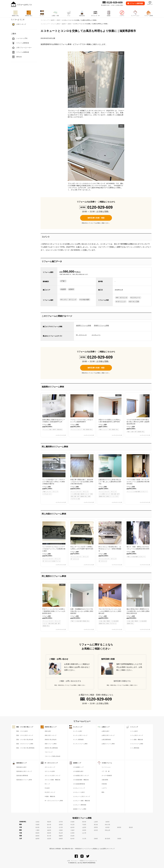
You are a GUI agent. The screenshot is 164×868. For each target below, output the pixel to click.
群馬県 (61, 825)
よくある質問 (102, 849)
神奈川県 (107, 825)
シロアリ (104, 788)
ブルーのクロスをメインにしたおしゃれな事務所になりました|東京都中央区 (110, 604)
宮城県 (72, 822)
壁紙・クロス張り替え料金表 (25, 740)
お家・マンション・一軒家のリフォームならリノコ (82, 861)
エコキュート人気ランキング (82, 796)
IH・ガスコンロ (122, 298)
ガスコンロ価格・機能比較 (53, 780)
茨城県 (37, 825)
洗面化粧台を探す (21, 767)
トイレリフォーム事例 (137, 744)
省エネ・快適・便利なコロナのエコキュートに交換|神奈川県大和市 (138, 540)
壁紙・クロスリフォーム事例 (25, 744)
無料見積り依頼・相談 (96, 218)
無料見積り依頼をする (122, 681)
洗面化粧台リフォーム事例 (24, 780)
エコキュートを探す (79, 792)
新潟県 (37, 827)
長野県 (96, 827)
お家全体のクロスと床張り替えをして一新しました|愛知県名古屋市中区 (110, 476)
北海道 (37, 822)
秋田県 (84, 822)
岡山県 (61, 833)
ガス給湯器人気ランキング (81, 776)
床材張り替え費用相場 (51, 748)
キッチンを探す (78, 731)
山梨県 (84, 827)
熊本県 (72, 839)
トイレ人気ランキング (137, 735)
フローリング (49, 752)
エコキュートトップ (79, 788)
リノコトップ (45, 24)
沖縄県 (119, 839)
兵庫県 (84, 830)
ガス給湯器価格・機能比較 (81, 780)
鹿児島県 (107, 839)
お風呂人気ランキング (108, 735)
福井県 (72, 827)
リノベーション (106, 767)
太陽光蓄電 (105, 780)
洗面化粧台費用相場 (22, 776)
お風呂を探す (106, 731)
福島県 (107, 822)
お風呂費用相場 (106, 740)
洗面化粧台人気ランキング (24, 771)
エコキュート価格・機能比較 (82, 801)
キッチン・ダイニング (69, 300)
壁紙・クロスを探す (22, 731)
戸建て (64, 281)
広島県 (72, 833)
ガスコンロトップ (50, 767)
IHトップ (47, 784)
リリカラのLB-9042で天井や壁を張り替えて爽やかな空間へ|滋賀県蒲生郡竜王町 (138, 414)
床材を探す (48, 731)
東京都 (96, 825)
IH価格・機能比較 (50, 796)
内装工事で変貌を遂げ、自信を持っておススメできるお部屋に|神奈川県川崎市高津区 (82, 477)
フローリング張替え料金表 (53, 756)
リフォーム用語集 (92, 849)
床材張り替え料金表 (51, 740)
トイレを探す (134, 731)
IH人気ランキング (50, 792)
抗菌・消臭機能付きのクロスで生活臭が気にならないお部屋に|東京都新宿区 (82, 603)
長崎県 (61, 839)
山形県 (96, 822)
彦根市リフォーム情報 (101, 325)
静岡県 (119, 827)
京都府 (61, 830)
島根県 (49, 833)
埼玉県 (72, 825)
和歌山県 (107, 830)
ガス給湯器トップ (78, 767)
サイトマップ (111, 849)
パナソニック (121, 302)
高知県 (72, 836)
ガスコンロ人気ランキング (53, 776)
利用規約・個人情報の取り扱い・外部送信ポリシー (71, 849)
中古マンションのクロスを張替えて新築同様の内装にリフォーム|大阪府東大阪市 (54, 605)
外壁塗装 (104, 784)
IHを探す (47, 788)
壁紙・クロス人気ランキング (25, 735)
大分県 (84, 839)
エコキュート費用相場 (80, 805)
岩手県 (61, 822)
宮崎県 (96, 839)
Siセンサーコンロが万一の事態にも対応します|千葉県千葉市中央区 (82, 541)
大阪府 (72, 830)
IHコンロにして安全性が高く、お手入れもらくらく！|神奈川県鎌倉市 (110, 542)
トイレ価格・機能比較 (137, 740)
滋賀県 (64, 24)
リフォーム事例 (55, 24)
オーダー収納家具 (107, 776)
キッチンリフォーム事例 (80, 744)
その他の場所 (85, 300)
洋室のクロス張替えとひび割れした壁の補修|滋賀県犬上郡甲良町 (110, 412)
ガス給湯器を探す (78, 771)
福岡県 (37, 839)
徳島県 (37, 836)
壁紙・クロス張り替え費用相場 (25, 748)
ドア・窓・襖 (106, 771)
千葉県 (84, 825)
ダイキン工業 (134, 302)
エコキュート (136, 298)
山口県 (84, 833)
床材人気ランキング (51, 735)
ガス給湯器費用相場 (79, 784)
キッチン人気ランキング (80, 735)
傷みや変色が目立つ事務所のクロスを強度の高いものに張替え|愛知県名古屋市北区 (138, 604)
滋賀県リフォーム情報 (84, 325)
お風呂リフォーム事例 (108, 744)
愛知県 (131, 827)
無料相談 (136, 3)
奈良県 (96, 830)
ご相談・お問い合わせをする (70, 681)
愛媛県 (61, 836)
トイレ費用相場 (135, 748)
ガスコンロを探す (50, 771)
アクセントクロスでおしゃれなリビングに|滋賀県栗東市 (82, 412)
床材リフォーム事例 (51, 744)
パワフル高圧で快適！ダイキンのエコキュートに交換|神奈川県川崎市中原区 (138, 473)
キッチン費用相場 (78, 740)
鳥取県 (37, 833)
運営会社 (52, 849)
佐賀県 (49, 839)
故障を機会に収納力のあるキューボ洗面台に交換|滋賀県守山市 (54, 412)
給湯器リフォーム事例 (80, 809)
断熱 (103, 792)
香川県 (49, 836)
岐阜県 (107, 827)
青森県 (49, 822)
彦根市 (70, 24)
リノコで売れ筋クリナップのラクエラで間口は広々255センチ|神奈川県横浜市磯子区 (54, 475)
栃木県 (49, 825)
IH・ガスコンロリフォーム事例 (54, 801)
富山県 (49, 827)
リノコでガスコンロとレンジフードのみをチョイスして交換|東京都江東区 (54, 542)
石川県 (61, 827)
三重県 (37, 830)
